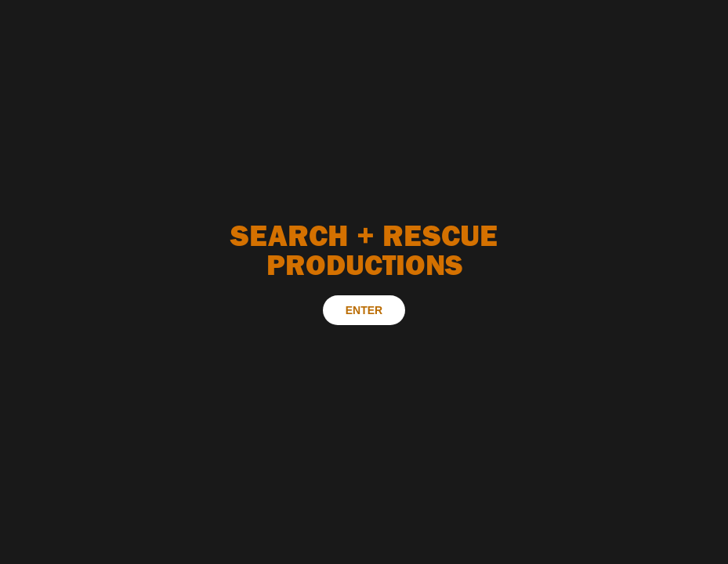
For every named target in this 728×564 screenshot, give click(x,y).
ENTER (364, 310)
